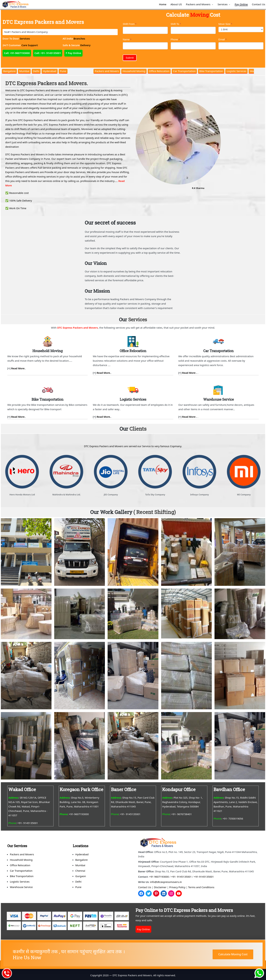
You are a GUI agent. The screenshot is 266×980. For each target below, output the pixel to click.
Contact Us (145, 887)
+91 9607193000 (159, 877)
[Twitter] (149, 893)
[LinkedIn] (164, 893)
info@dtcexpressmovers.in (166, 882)
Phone (175, 39)
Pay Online (143, 929)
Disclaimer (160, 887)
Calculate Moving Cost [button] (233, 954)
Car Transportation (184, 71)
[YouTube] (179, 893)
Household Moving (134, 71)
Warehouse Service (21, 887)
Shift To (176, 24)
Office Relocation (159, 71)
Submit (130, 58)
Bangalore (9, 71)
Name (127, 39)
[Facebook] (141, 893)
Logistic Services (236, 71)
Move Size (225, 24)
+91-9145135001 (204, 877)
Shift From (130, 24)
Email (223, 39)
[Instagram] (171, 893)
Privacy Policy (177, 887)
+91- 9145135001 (181, 877)
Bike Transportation (211, 71)
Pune (63, 71)
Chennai (80, 871)
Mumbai (24, 71)
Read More (18, 368)
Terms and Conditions (201, 887)
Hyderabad (50, 71)
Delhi (36, 71)
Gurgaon (81, 876)
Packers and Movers (107, 71)
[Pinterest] (156, 893)
